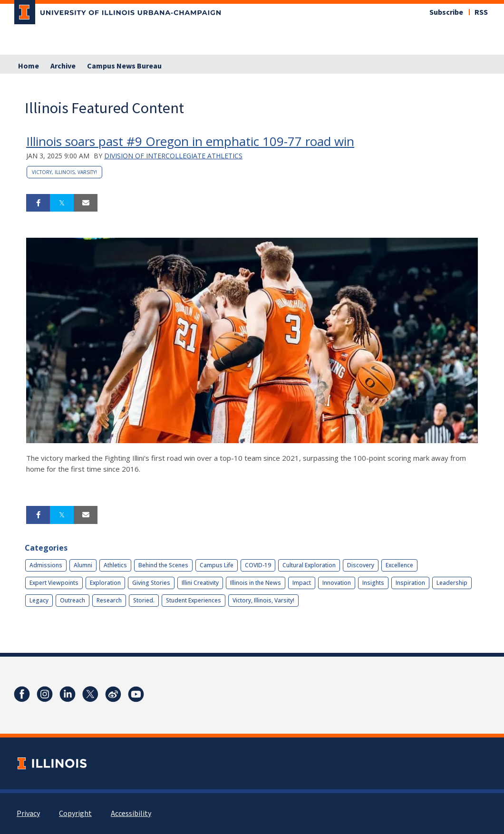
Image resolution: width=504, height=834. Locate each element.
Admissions (46, 565)
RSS (481, 12)
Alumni (83, 565)
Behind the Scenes (163, 565)
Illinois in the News (256, 583)
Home (29, 66)
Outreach (73, 600)
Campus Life (217, 565)
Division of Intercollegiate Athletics (173, 156)
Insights (373, 583)
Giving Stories (151, 583)
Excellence (399, 565)
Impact (302, 583)
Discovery (361, 565)
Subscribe (446, 12)
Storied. (144, 600)
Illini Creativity (200, 583)
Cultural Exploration (309, 565)
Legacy (39, 600)
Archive (63, 66)
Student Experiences (194, 600)
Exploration (105, 583)
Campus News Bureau (124, 66)
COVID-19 (258, 565)
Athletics (115, 565)
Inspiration (410, 583)
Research (109, 600)
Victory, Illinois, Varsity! (64, 172)
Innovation (337, 583)
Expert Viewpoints (54, 583)
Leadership (452, 583)
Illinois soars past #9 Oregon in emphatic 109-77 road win (190, 141)
